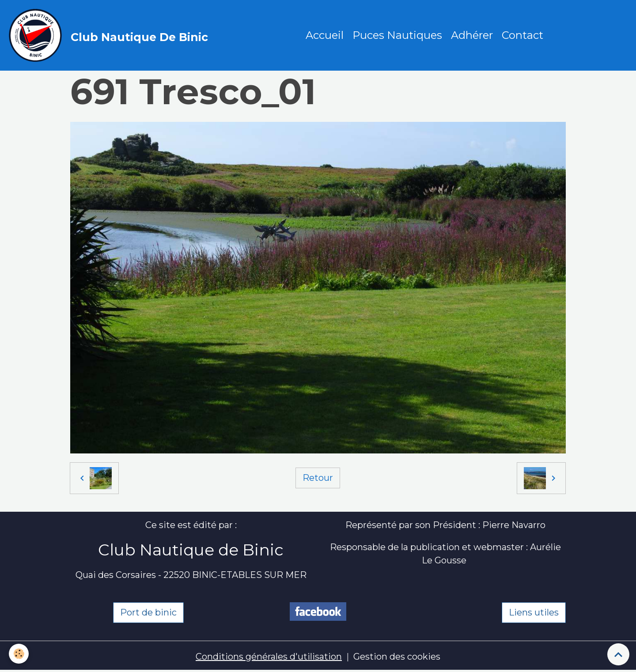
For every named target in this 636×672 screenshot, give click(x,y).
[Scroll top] (618, 654)
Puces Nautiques (397, 35)
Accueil (325, 35)
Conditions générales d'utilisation (269, 657)
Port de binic (148, 612)
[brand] (111, 35)
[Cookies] (19, 654)
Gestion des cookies (397, 657)
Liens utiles (534, 612)
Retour (318, 478)
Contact (522, 35)
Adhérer (472, 35)
